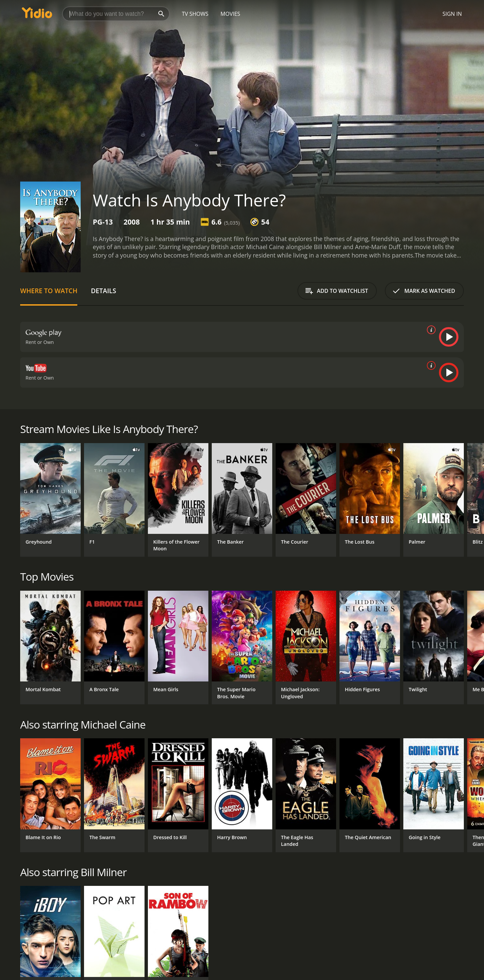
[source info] (430, 330)
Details (103, 291)
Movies (230, 14)
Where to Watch (49, 291)
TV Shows (195, 14)
